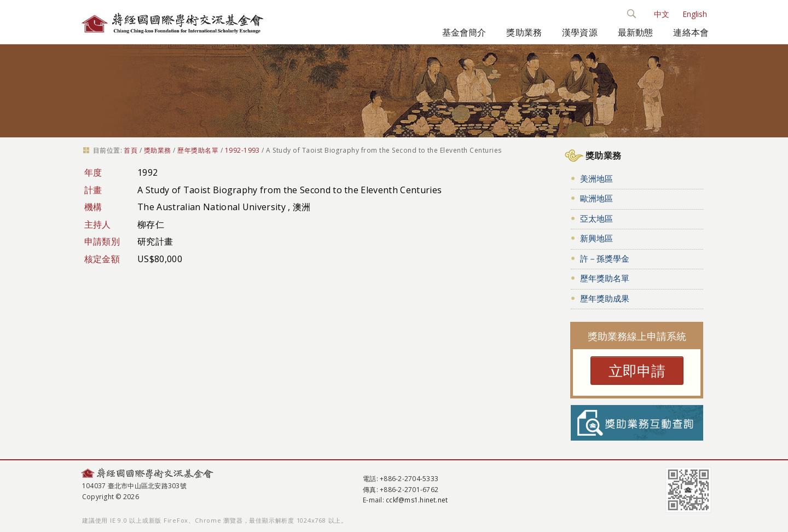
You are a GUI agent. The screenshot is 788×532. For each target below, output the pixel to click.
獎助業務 (524, 32)
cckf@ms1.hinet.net (417, 500)
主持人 (98, 224)
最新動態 (636, 32)
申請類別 (102, 241)
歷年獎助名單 (198, 150)
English (695, 14)
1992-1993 (242, 150)
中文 (662, 14)
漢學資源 (580, 32)
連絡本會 (691, 32)
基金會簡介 (464, 32)
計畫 (93, 190)
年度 (93, 172)
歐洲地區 (596, 198)
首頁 (131, 150)
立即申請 (637, 371)
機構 (93, 207)
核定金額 (102, 259)
